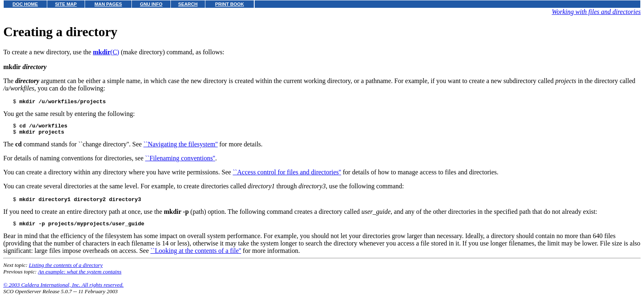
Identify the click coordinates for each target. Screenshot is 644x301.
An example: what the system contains (79, 278)
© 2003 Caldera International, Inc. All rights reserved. (63, 291)
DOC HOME (25, 4)
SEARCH (188, 4)
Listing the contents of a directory (66, 271)
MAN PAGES (108, 4)
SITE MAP (66, 4)
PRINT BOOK (230, 4)
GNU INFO (151, 4)
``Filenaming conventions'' (180, 162)
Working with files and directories (596, 12)
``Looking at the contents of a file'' (196, 257)
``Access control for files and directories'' (287, 176)
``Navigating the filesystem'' (181, 148)
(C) (106, 52)
